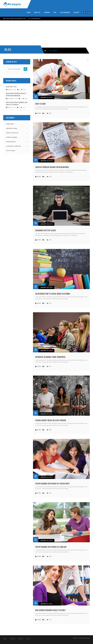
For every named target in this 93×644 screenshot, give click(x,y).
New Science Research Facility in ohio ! (51, 610)
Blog (28, 639)
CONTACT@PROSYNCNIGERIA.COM (14, 19)
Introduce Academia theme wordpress (50, 357)
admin (39, 113)
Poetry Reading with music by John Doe (51, 547)
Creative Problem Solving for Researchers (52, 167)
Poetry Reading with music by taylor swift (52, 484)
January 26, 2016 (46, 351)
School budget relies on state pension (51, 420)
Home (5, 639)
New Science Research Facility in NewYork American (16, 95)
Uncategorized (11, 142)
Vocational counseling (14, 146)
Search (25, 69)
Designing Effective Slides (46, 230)
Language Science (12, 128)
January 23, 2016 (46, 604)
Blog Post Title (11, 87)
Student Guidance (12, 137)
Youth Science (11, 151)
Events (21, 639)
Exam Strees (10, 124)
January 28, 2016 (46, 97)
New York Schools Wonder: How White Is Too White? (17, 104)
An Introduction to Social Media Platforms (53, 294)
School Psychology (12, 133)
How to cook (40, 104)
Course (12, 639)
